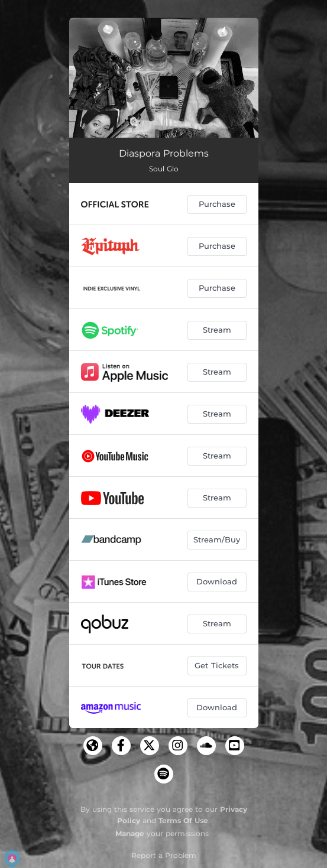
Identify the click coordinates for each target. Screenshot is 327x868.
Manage (130, 833)
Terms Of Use (183, 820)
